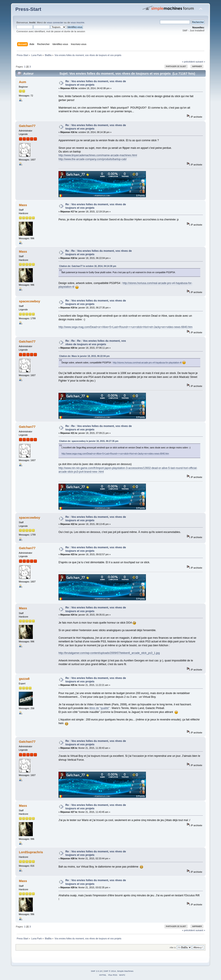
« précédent (188, 62)
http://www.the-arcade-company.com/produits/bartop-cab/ (93, 159)
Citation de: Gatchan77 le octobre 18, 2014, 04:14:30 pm (88, 266)
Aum (23, 82)
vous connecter (55, 22)
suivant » (200, 62)
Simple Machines (125, 971)
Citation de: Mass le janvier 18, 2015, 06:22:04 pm (84, 356)
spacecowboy (30, 301)
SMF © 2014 (110, 971)
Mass (23, 205)
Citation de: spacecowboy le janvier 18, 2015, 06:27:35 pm (89, 441)
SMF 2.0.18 (96, 971)
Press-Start (28, 9)
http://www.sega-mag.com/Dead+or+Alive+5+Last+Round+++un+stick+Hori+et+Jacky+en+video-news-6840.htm (125, 327)
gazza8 (24, 679)
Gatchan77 (27, 126)
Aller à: (173, 947)
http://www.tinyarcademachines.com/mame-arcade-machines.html (98, 155)
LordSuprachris (31, 852)
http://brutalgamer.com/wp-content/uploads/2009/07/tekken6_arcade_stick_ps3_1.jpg (109, 653)
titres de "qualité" (99, 708)
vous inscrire (78, 22)
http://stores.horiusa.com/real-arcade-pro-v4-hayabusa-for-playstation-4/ (147, 363)
